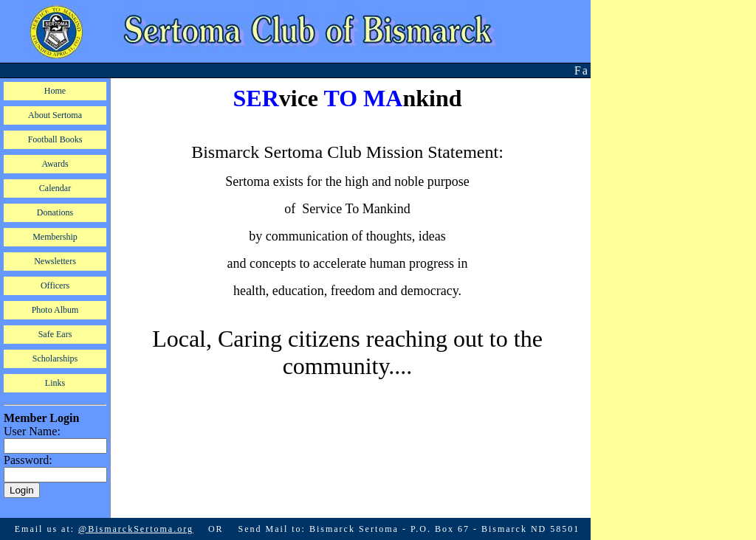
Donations (55, 212)
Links (55, 383)
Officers (55, 285)
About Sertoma (55, 115)
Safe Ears (55, 334)
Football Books (55, 139)
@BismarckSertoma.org (136, 520)
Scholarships (55, 359)
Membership (55, 237)
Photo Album (55, 310)
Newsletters (55, 261)
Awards (55, 164)
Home (55, 91)
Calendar (55, 188)
